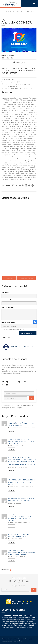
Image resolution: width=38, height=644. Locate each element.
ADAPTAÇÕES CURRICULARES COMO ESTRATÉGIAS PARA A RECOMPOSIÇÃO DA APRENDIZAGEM (21, 442)
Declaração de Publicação (26, 278)
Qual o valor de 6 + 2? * (10, 323)
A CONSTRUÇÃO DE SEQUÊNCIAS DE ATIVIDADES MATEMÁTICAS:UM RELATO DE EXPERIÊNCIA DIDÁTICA (21, 424)
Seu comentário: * (8, 307)
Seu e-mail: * (6, 300)
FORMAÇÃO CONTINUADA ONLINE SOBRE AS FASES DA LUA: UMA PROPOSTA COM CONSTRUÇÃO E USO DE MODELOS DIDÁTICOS (22, 518)
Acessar (11, 431)
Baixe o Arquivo (9, 278)
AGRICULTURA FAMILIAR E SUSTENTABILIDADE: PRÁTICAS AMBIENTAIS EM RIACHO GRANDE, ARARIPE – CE (21, 552)
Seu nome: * (6, 292)
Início (3, 10)
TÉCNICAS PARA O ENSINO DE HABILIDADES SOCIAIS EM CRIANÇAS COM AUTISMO (21, 500)
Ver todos (5, 570)
